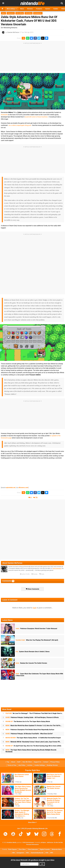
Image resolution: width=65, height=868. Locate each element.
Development (38, 13)
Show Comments (32, 589)
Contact (46, 762)
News (3, 13)
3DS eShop (29, 13)
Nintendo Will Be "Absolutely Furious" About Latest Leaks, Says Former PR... (33, 742)
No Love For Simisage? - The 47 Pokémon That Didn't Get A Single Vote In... (34, 713)
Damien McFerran (13, 32)
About (13, 762)
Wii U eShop (20, 13)
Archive (30, 765)
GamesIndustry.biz (37, 853)
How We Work (27, 762)
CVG (47, 853)
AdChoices (50, 843)
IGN (13, 853)
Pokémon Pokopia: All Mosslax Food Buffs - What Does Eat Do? (29, 734)
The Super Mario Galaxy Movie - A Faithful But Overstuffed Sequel (33, 738)
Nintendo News (57, 849)
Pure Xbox (22, 849)
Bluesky (34, 574)
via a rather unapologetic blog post (20, 125)
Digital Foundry (45, 849)
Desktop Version (52, 765)
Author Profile (25, 574)
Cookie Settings (40, 765)
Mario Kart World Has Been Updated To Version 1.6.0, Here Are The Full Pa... (34, 726)
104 (11, 644)
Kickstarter (11, 13)
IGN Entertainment (28, 843)
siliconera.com (23, 488)
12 (12, 655)
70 (36, 498)
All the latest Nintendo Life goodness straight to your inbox (33, 860)
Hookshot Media (12, 843)
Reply (42, 574)
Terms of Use (12, 765)
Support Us (38, 762)
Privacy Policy (55, 762)
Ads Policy (22, 765)
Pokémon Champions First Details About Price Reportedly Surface (30, 730)
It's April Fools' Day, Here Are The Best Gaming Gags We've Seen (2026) (33, 746)
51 (12, 667)
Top (7, 762)
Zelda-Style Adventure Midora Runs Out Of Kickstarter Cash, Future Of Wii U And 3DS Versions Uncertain (29, 21)
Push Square (13, 849)
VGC (28, 853)
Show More (32, 822)
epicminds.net (11, 488)
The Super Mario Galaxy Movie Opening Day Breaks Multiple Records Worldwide (31, 751)
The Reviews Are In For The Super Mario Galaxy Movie (28, 721)
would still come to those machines (36, 117)
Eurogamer (20, 853)
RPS (52, 853)
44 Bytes (43, 843)
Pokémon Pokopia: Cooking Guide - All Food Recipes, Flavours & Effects (32, 717)
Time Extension (57, 568)
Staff (19, 762)
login (35, 608)
